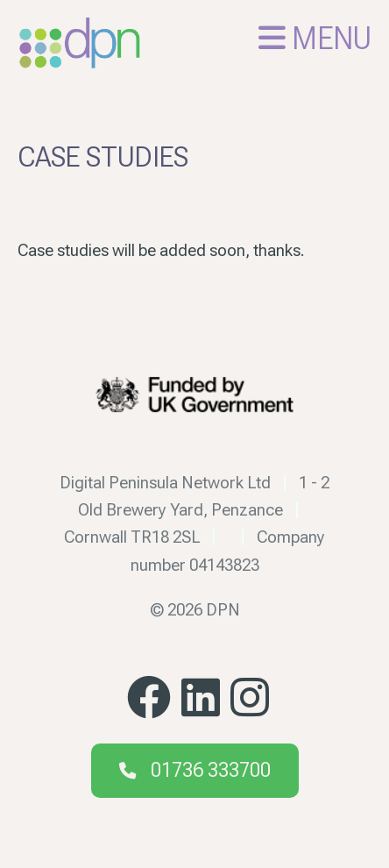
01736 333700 (211, 770)
